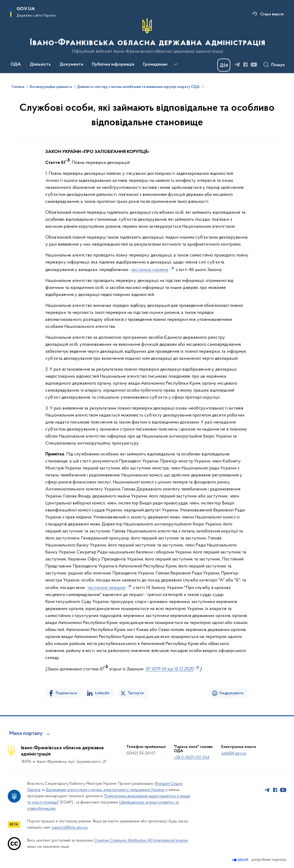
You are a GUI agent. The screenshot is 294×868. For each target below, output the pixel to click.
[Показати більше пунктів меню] (175, 64)
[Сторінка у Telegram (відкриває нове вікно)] (237, 65)
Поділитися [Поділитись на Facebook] (66, 693)
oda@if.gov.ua (234, 753)
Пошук (278, 65)
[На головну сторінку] (147, 36)
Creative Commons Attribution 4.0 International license (141, 841)
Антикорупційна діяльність (51, 87)
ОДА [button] (16, 65)
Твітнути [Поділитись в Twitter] (136, 693)
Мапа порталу (26, 734)
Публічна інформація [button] (113, 65)
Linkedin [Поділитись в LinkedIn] (102, 693)
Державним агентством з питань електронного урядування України (105, 790)
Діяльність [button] (40, 65)
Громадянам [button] (155, 65)
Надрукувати (231, 693)
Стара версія (272, 14)
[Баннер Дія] (224, 65)
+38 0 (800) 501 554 (192, 758)
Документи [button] (71, 65)
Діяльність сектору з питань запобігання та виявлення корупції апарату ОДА (138, 87)
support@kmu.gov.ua (70, 828)
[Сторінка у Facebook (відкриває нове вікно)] (246, 65)
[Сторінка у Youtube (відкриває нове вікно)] (254, 65)
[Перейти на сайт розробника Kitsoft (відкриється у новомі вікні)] (241, 860)
